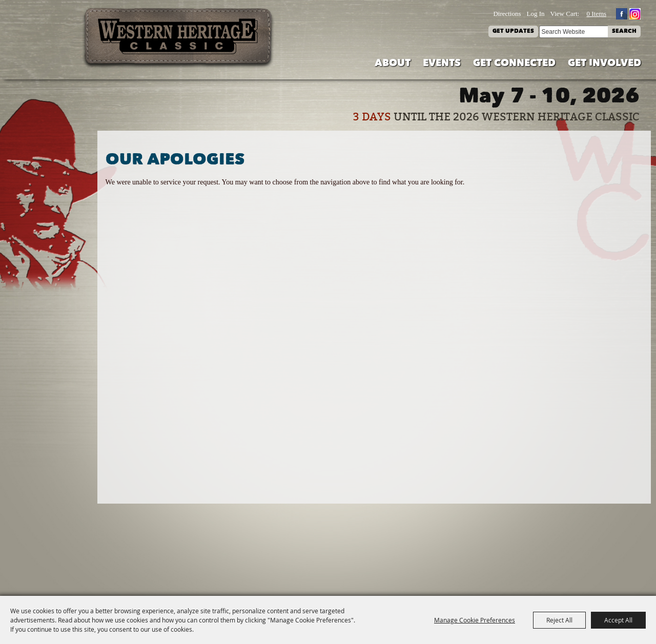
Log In (536, 14)
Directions (507, 14)
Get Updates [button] (513, 32)
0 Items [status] (596, 14)
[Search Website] (573, 32)
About (393, 64)
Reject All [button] (559, 620)
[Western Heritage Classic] (179, 38)
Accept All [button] (618, 620)
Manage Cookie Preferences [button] (475, 620)
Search (624, 32)
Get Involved (604, 64)
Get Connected (514, 64)
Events (442, 64)
